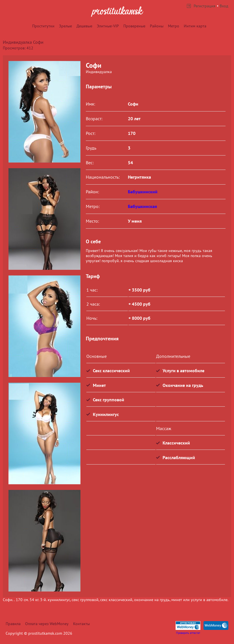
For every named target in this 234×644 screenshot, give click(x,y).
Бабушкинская (142, 206)
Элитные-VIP (108, 26)
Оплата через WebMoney (47, 624)
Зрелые (65, 26)
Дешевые (84, 26)
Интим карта (195, 26)
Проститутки (43, 26)
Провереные (134, 26)
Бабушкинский (143, 192)
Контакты (81, 624)
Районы (157, 26)
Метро (174, 26)
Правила (13, 624)
